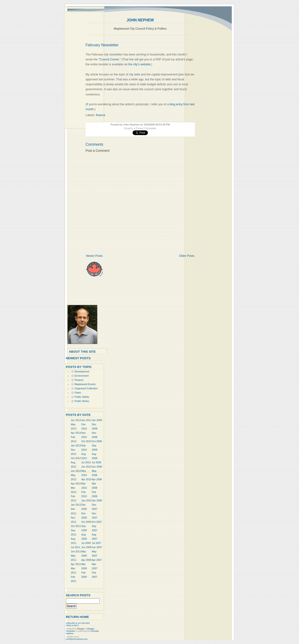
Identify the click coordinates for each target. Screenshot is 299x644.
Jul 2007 (96, 543)
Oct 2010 (86, 441)
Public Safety (82, 397)
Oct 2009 (86, 522)
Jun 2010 (87, 467)
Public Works (82, 401)
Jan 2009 (97, 420)
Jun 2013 (76, 420)
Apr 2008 (97, 479)
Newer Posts (94, 256)
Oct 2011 (76, 526)
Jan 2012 (76, 505)
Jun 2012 (76, 471)
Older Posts (187, 256)
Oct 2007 (97, 522)
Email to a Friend (134, 128)
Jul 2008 (96, 462)
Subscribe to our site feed (78, 623)
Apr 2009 (86, 560)
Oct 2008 (97, 441)
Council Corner (109, 59)
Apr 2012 (76, 484)
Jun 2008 (97, 467)
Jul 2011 (75, 547)
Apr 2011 (76, 564)
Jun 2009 (87, 547)
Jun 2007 (97, 547)
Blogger (81, 629)
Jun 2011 (76, 551)
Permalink (151, 128)
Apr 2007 (97, 560)
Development (82, 371)
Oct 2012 (76, 458)
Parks (78, 393)
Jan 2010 (87, 500)
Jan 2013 (76, 445)
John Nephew (140, 20)
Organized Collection (86, 388)
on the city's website (137, 64)
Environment (81, 376)
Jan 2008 (97, 500)
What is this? (72, 625)
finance (101, 115)
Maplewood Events (85, 384)
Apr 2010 (86, 479)
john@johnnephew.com (77, 639)
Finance (79, 380)
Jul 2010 (86, 462)
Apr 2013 (76, 433)
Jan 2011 (87, 420)
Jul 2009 (86, 543)
